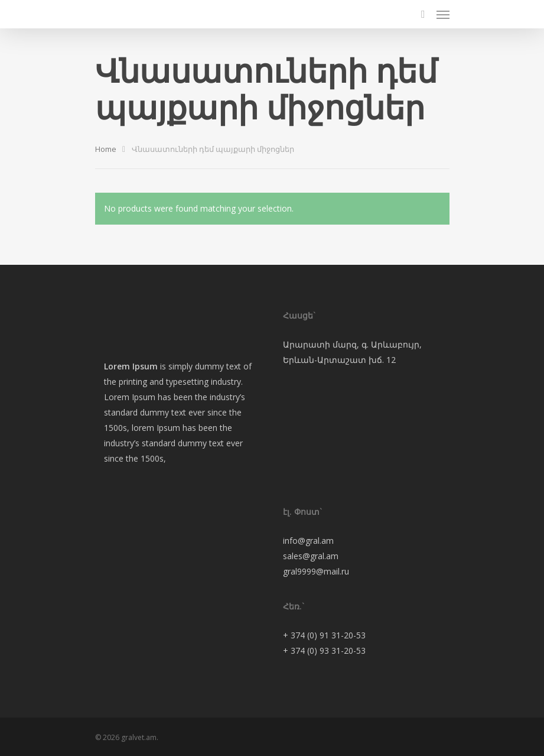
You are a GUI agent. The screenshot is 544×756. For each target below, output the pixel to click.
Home (106, 149)
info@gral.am (308, 541)
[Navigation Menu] (443, 14)
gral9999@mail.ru (316, 571)
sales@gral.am (311, 556)
